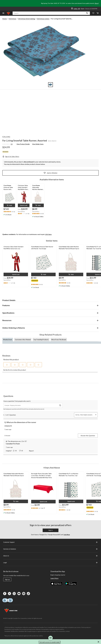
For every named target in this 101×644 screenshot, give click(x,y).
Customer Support (50, 542)
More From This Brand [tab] (59, 340)
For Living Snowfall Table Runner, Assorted (25, 140)
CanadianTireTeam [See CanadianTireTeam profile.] (13, 444)
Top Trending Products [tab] (41, 340)
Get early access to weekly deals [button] (50, 642)
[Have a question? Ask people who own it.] (33, 405)
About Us (50, 556)
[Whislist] (93, 13)
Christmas (12, 19)
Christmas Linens (43, 19)
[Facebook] (5, 594)
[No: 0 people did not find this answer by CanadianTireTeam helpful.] (21, 451)
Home (5, 19)
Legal (50, 563)
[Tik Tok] (28, 594)
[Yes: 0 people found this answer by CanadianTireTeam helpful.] (15, 451)
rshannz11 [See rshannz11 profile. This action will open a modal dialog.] (8, 426)
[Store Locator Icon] (72, 9)
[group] (35, 280)
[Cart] (98, 13)
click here (48, 234)
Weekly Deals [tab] (8, 340)
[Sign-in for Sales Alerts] (11, 156)
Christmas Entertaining (26, 19)
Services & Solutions (50, 549)
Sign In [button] (50, 530)
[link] (8, 144)
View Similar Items (38, 144)
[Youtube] (19, 594)
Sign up (7, 580)
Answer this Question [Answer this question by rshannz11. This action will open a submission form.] (88, 436)
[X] (9, 594)
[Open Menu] (3, 13)
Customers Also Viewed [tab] (23, 340)
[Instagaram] (14, 594)
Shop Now (98, 3)
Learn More (54, 578)
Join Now (67, 535)
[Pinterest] (24, 594)
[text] (9, 212)
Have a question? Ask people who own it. (17, 401)
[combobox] (87, 415)
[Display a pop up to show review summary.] (44, 508)
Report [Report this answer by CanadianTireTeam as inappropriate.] (31, 451)
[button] (87, 13)
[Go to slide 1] (50, 85)
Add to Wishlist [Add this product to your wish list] (50, 173)
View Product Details (23, 144)
